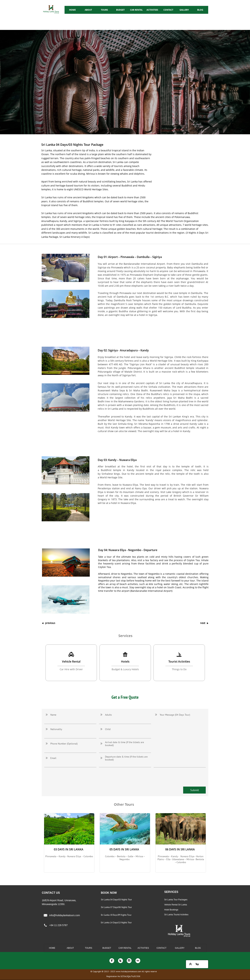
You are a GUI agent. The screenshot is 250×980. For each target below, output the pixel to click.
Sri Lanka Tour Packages (176, 900)
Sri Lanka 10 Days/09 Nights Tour (116, 915)
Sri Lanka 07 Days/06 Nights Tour (116, 907)
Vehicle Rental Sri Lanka (176, 905)
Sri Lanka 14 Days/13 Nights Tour (116, 923)
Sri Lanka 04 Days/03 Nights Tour (116, 900)
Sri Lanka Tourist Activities (176, 915)
